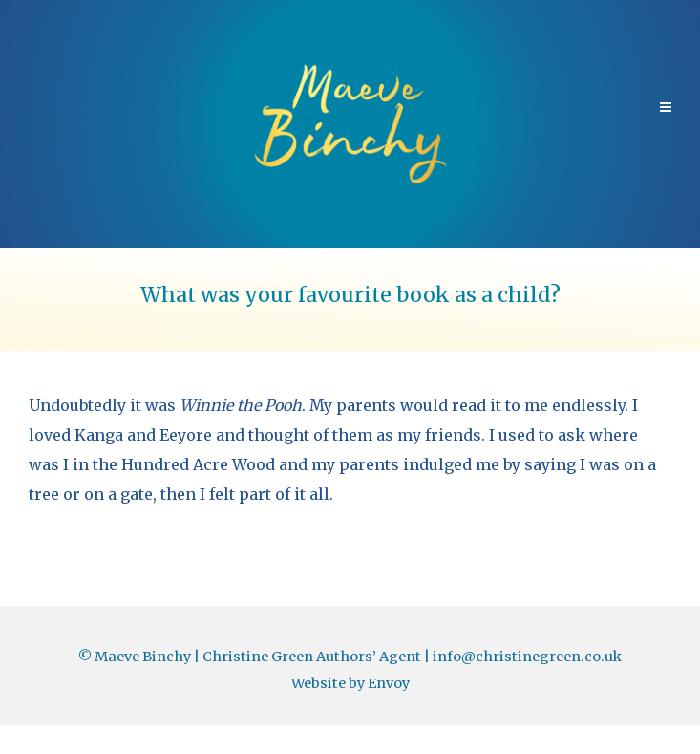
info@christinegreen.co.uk (527, 657)
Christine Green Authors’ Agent (312, 657)
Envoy (389, 683)
